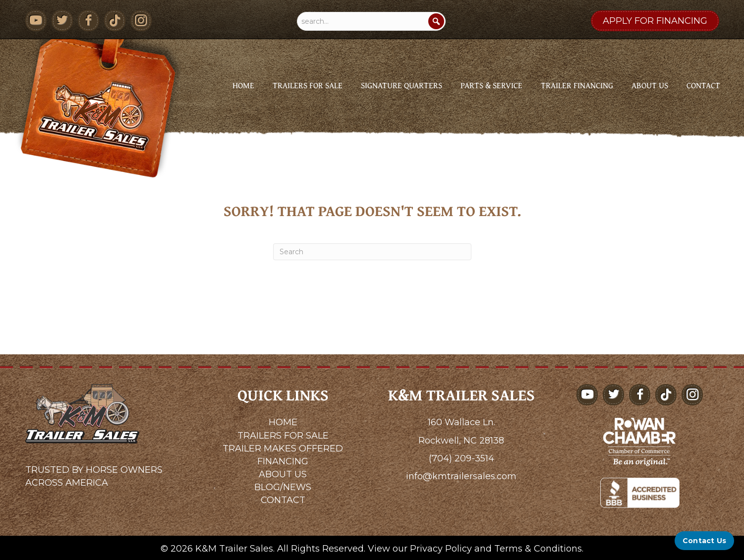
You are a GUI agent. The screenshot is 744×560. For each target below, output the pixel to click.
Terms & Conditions (538, 549)
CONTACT (283, 500)
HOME (283, 422)
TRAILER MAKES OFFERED (283, 448)
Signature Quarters (401, 85)
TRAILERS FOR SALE (283, 436)
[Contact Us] (704, 541)
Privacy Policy (441, 549)
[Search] (436, 21)
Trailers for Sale (308, 85)
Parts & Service (491, 85)
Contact (703, 85)
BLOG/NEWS (283, 487)
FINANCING (283, 461)
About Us (650, 85)
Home (243, 85)
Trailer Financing (577, 85)
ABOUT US (283, 474)
